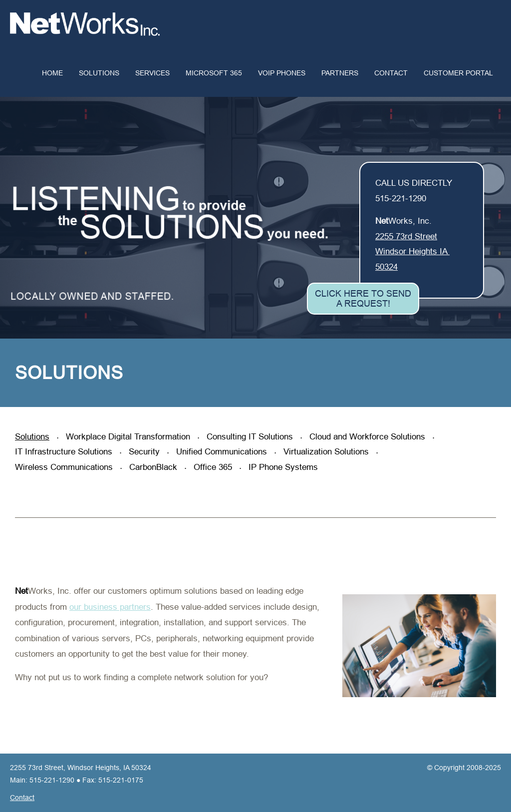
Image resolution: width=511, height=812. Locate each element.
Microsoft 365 (214, 73)
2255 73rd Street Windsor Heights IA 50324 (412, 252)
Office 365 (214, 467)
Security (145, 452)
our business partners (110, 607)
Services (152, 73)
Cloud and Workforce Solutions (369, 437)
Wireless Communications (65, 467)
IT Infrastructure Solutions (65, 452)
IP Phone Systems (283, 467)
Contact (391, 73)
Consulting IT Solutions (251, 437)
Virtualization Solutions (327, 452)
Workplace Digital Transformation (129, 437)
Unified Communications (223, 452)
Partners (340, 73)
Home (52, 73)
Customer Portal (458, 73)
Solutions (99, 73)
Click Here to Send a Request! (363, 298)
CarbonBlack (154, 467)
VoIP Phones (282, 73)
